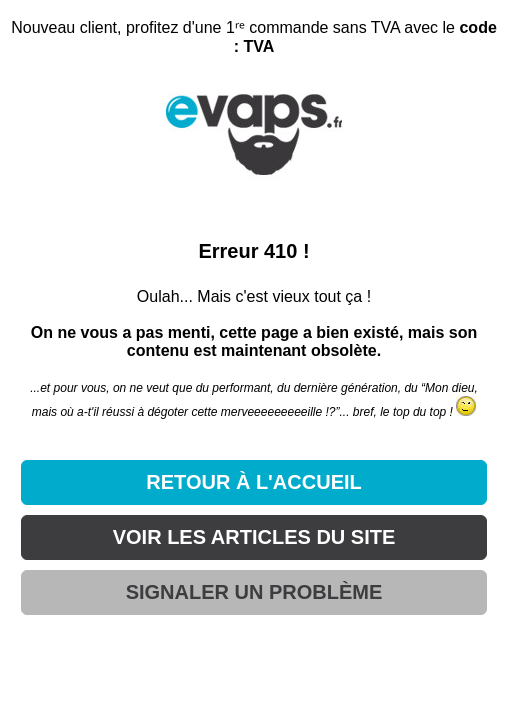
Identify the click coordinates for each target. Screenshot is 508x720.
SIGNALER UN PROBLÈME (254, 592)
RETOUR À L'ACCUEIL (254, 482)
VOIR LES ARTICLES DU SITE (254, 537)
